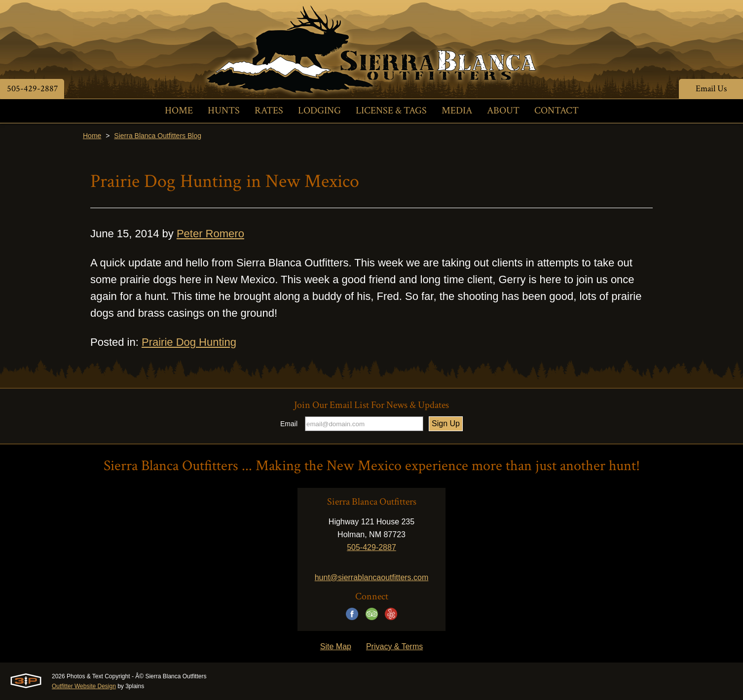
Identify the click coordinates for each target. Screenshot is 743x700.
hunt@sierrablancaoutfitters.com (372, 577)
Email (289, 424)
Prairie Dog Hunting (189, 342)
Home (92, 136)
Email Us (711, 89)
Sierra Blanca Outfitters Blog (158, 136)
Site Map (336, 646)
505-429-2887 (32, 89)
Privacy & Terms (394, 646)
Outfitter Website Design (84, 686)
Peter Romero (210, 234)
